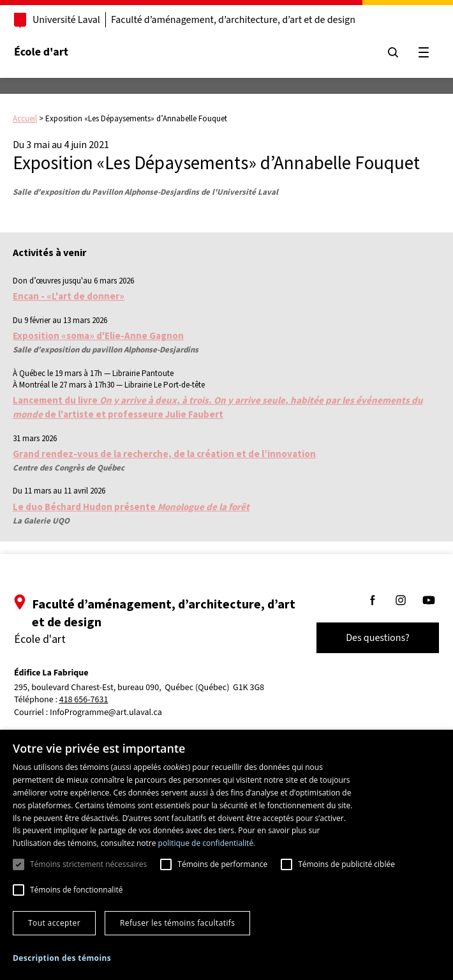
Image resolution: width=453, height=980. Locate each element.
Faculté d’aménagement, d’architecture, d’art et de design (236, 20)
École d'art (44, 52)
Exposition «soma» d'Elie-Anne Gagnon (98, 335)
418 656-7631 (86, 700)
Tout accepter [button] (54, 923)
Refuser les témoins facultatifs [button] (177, 923)
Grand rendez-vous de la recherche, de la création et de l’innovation (164, 454)
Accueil (25, 118)
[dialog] (226, 855)
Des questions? (375, 638)
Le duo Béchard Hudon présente (131, 507)
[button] (62, 958)
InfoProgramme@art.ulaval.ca (108, 712)
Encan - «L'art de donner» (69, 296)
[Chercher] (390, 52)
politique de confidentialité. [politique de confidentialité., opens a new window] (207, 843)
